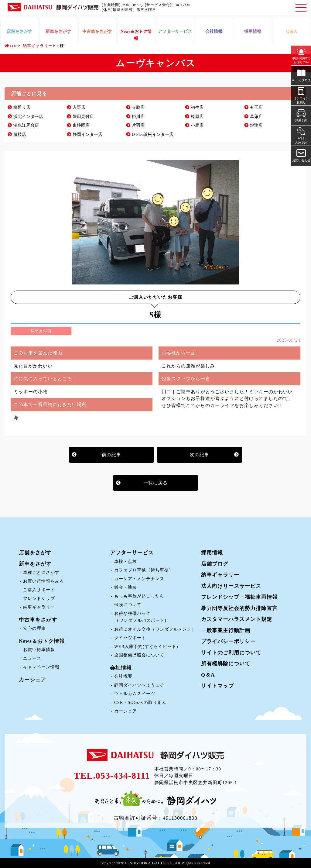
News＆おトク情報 (42, 641)
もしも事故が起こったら (139, 596)
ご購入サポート (39, 590)
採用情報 (212, 553)
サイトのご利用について (231, 653)
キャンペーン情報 (41, 667)
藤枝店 (20, 134)
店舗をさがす (35, 553)
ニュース (32, 658)
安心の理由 (34, 628)
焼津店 (256, 125)
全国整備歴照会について (139, 655)
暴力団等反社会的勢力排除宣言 (239, 608)
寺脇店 (138, 107)
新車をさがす (35, 564)
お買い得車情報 (39, 650)
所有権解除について (226, 664)
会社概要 (123, 676)
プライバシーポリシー (228, 641)
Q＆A (208, 675)
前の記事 (111, 455)
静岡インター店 (87, 134)
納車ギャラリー (39, 607)
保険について (128, 605)
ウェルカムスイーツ (135, 694)
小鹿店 (197, 125)
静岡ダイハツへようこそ (139, 685)
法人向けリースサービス (231, 586)
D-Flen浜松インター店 (153, 134)
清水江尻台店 (26, 125)
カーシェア (32, 680)
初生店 (197, 107)
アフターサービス (132, 553)
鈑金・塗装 (126, 587)
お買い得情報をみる (44, 581)
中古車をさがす (38, 620)
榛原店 (197, 117)
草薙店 (256, 117)
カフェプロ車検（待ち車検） (144, 570)
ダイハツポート (130, 638)
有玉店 (256, 107)
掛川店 (138, 117)
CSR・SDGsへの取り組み (140, 703)
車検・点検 (126, 561)
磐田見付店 (83, 117)
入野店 (79, 107)
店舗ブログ (215, 564)
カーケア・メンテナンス (139, 579)
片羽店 (138, 125)
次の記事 (200, 455)
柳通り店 (22, 107)
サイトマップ (217, 686)
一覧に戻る (155, 483)
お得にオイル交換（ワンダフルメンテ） (155, 629)
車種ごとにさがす (41, 572)
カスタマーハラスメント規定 (237, 619)
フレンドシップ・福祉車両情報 (239, 597)
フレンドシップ (39, 599)
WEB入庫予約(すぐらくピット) (146, 647)
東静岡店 (81, 125)
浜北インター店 (28, 117)
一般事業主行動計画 (226, 630)
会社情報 (121, 668)
